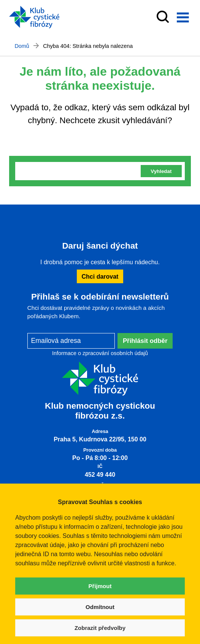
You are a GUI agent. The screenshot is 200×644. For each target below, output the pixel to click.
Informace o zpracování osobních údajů (100, 353)
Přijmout (100, 586)
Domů (22, 46)
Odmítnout (100, 607)
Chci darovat (100, 276)
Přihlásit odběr (145, 341)
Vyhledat (161, 171)
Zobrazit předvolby (100, 628)
